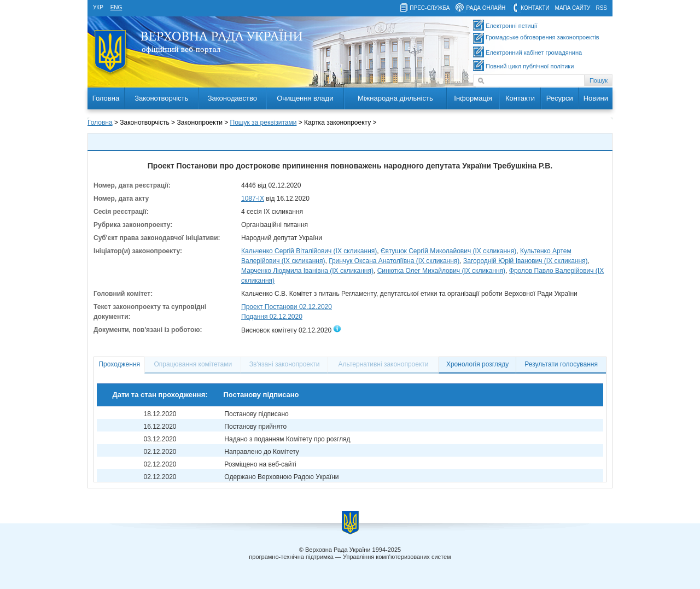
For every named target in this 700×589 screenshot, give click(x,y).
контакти (535, 8)
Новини (596, 98)
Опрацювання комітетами (193, 364)
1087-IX (253, 199)
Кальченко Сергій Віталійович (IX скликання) (309, 251)
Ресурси (560, 98)
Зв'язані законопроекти (285, 364)
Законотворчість (161, 98)
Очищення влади (305, 98)
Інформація (473, 98)
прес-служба (430, 8)
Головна (106, 98)
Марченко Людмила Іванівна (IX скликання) (307, 271)
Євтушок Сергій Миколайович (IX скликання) (448, 251)
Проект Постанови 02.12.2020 (287, 307)
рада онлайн (486, 8)
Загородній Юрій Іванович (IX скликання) (526, 261)
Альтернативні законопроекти (384, 364)
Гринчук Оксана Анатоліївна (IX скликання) (394, 261)
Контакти (520, 98)
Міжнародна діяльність (395, 98)
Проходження (119, 364)
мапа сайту (573, 8)
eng (116, 7)
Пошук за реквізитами (264, 123)
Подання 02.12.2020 (272, 317)
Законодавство (232, 98)
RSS (601, 8)
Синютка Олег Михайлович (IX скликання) (441, 271)
